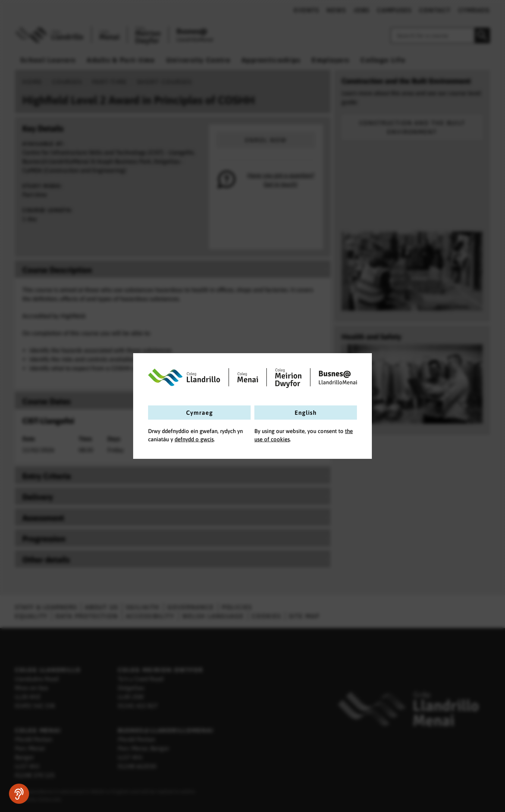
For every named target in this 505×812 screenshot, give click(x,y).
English (306, 413)
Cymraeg (200, 413)
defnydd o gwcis (194, 439)
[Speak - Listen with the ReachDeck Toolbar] (19, 794)
